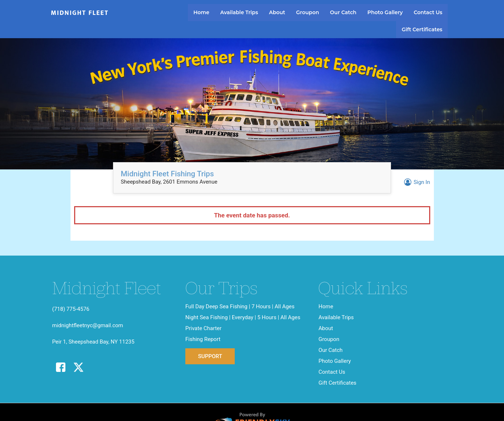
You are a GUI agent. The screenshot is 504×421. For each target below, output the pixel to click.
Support (210, 356)
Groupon (308, 12)
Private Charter (203, 328)
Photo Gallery (385, 12)
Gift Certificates (422, 29)
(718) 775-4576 (71, 309)
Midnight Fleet (80, 13)
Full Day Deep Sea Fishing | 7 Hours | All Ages (240, 306)
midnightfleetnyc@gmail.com (88, 325)
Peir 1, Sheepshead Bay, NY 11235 (93, 342)
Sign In (416, 182)
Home (201, 12)
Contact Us (428, 12)
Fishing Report (203, 339)
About (277, 12)
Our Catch (343, 12)
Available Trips (239, 12)
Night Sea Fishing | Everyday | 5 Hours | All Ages (243, 317)
